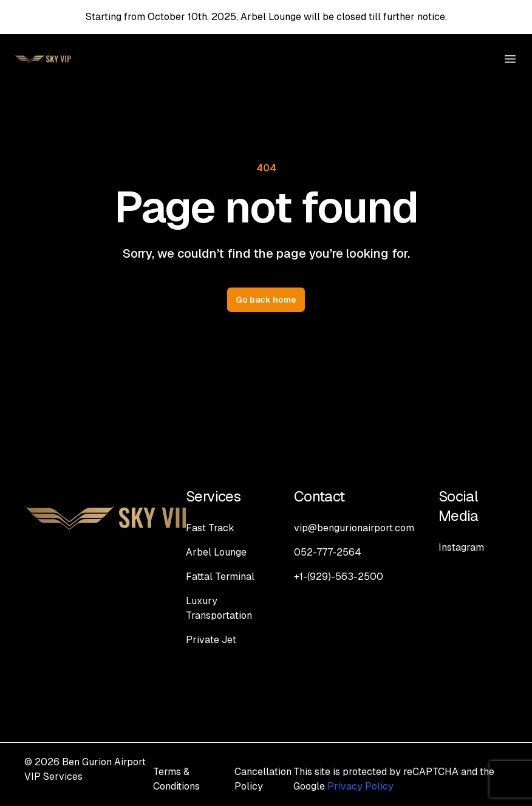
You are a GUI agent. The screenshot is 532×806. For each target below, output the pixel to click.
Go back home (266, 300)
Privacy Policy (360, 786)
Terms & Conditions (176, 779)
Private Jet (211, 640)
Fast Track (210, 528)
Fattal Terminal (220, 577)
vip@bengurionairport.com (354, 528)
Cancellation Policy (263, 779)
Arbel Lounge (216, 552)
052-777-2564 (328, 552)
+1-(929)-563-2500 (339, 577)
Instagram (461, 547)
